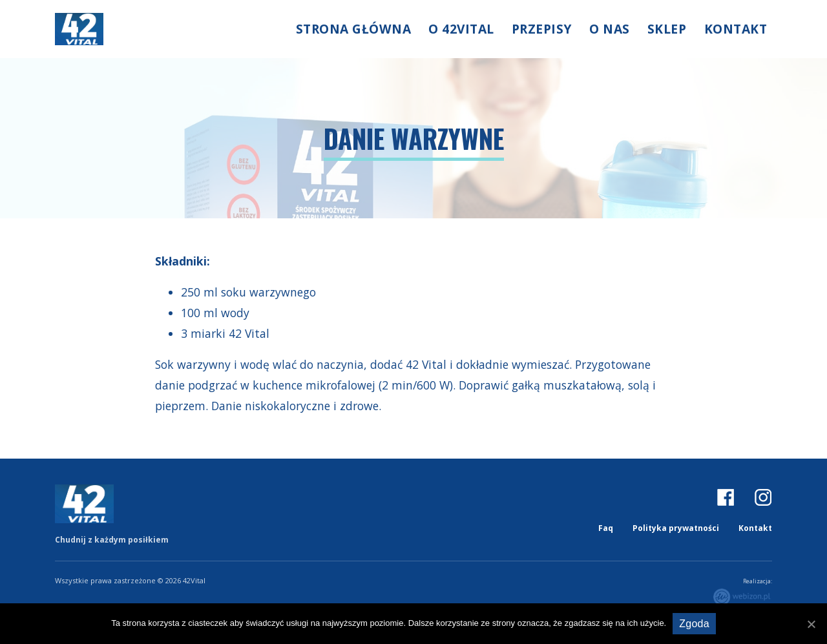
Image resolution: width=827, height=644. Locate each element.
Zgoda (694, 624)
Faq (606, 528)
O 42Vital (461, 29)
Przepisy (542, 29)
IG (763, 497)
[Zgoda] (811, 624)
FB (726, 497)
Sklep (667, 29)
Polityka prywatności (676, 528)
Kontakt (736, 29)
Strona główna (354, 29)
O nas (610, 29)
